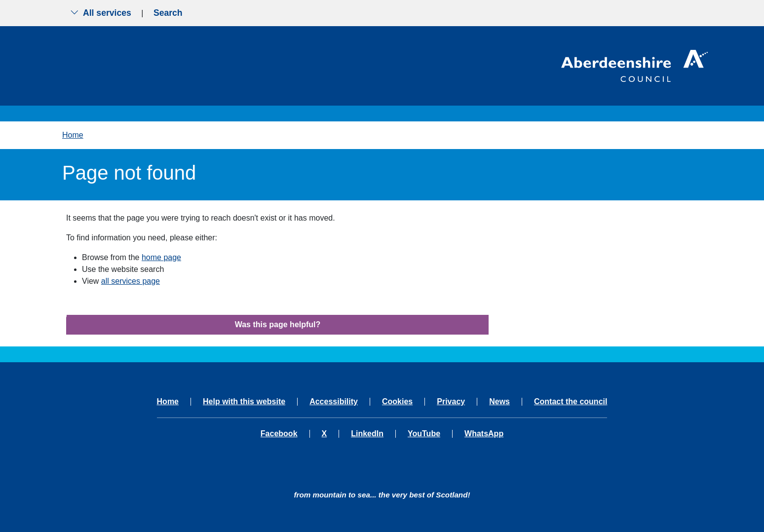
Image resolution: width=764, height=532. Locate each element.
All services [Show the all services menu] (101, 13)
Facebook (279, 434)
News (499, 402)
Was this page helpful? (278, 324)
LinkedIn (367, 434)
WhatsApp (484, 434)
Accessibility (334, 402)
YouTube (424, 434)
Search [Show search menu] (168, 13)
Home (73, 135)
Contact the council (571, 402)
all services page (131, 281)
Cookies (397, 402)
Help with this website (244, 402)
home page (161, 257)
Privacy (451, 402)
